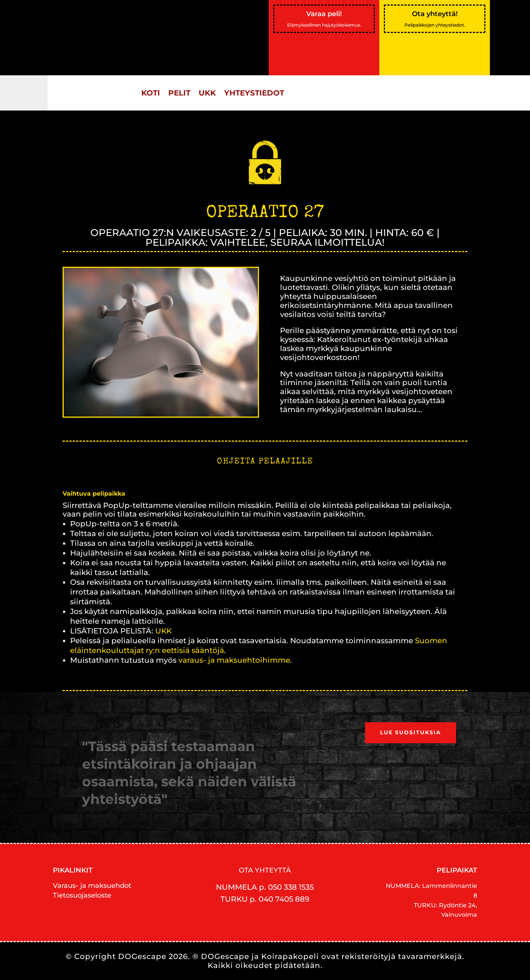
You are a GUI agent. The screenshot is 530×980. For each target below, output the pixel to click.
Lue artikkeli (100, 65)
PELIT (179, 93)
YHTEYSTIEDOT (254, 93)
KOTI (151, 93)
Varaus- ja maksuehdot (92, 886)
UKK (207, 93)
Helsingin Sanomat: (115, 22)
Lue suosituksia (411, 732)
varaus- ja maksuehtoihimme (233, 660)
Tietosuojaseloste (82, 895)
